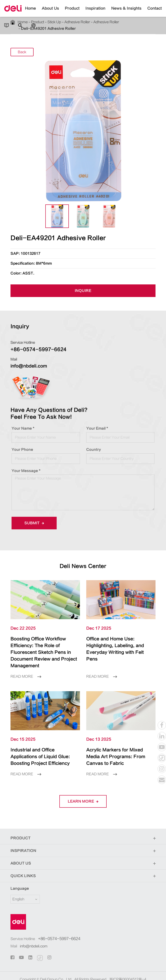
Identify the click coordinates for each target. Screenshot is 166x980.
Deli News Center (83, 566)
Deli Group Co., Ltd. (56, 966)
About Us (50, 12)
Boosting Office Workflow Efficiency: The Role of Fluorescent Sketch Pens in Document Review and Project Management (44, 649)
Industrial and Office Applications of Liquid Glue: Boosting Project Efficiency (45, 747)
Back (22, 52)
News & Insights (126, 12)
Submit (34, 523)
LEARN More (83, 788)
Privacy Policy (91, 972)
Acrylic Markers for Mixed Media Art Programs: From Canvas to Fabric (118, 747)
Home (30, 12)
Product (72, 12)
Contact (155, 12)
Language (17, 875)
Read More (26, 670)
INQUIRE (83, 291)
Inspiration (95, 12)
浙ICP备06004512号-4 (128, 966)
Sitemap (69, 972)
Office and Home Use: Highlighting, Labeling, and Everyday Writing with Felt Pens (118, 646)
